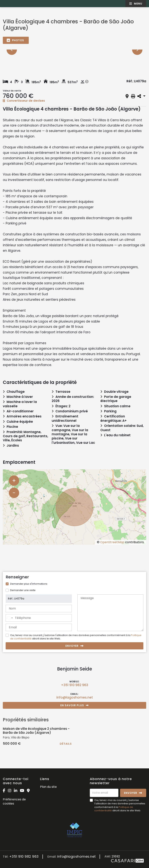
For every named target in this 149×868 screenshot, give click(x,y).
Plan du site (48, 787)
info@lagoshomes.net (75, 697)
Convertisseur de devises (24, 101)
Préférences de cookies (14, 801)
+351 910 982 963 (75, 685)
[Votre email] (104, 793)
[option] (74, 50)
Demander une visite (23, 590)
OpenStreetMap (112, 542)
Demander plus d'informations (29, 584)
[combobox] (10, 618)
